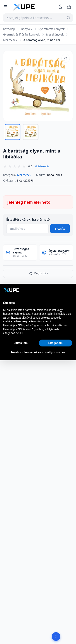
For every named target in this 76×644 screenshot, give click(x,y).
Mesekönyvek (55, 34)
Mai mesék (10, 40)
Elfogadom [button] (55, 343)
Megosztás (38, 273)
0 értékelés (42, 166)
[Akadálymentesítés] (56, 637)
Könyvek (27, 29)
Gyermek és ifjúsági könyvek (22, 34)
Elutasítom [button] (21, 343)
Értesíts (60, 229)
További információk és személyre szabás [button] (38, 352)
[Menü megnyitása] (5, 7)
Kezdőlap (9, 29)
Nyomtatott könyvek (52, 29)
